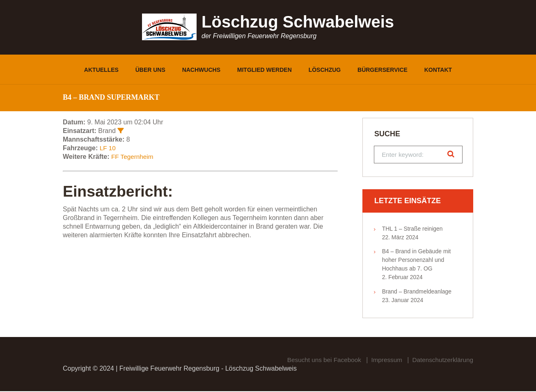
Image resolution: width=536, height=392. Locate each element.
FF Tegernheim (133, 157)
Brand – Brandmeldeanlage (417, 292)
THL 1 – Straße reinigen (412, 229)
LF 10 (108, 148)
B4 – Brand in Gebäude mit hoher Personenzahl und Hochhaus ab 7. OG (417, 261)
